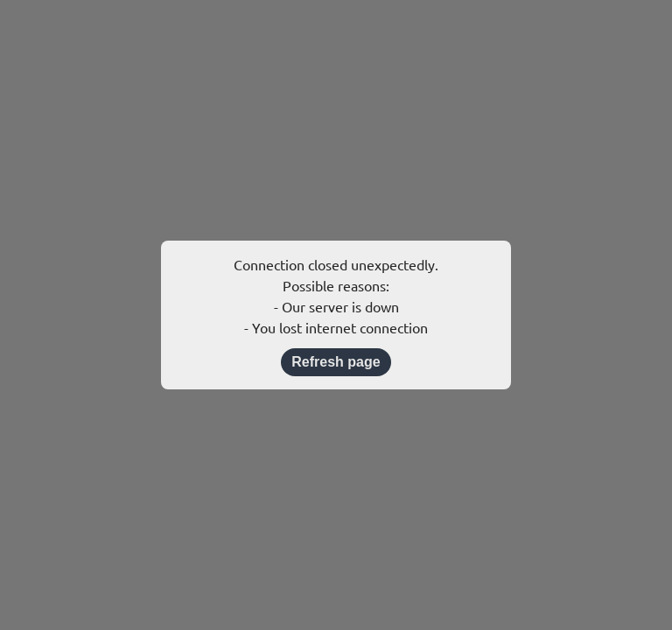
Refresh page (336, 362)
